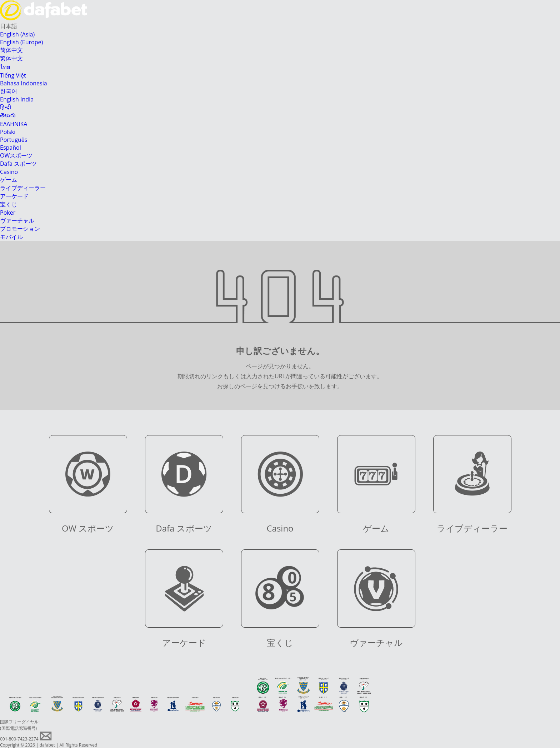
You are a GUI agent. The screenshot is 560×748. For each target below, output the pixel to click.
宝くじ (9, 204)
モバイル (11, 237)
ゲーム (9, 180)
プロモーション (20, 229)
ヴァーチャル (17, 220)
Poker (8, 213)
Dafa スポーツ (18, 164)
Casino (9, 172)
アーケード (14, 196)
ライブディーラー (23, 188)
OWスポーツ (16, 155)
